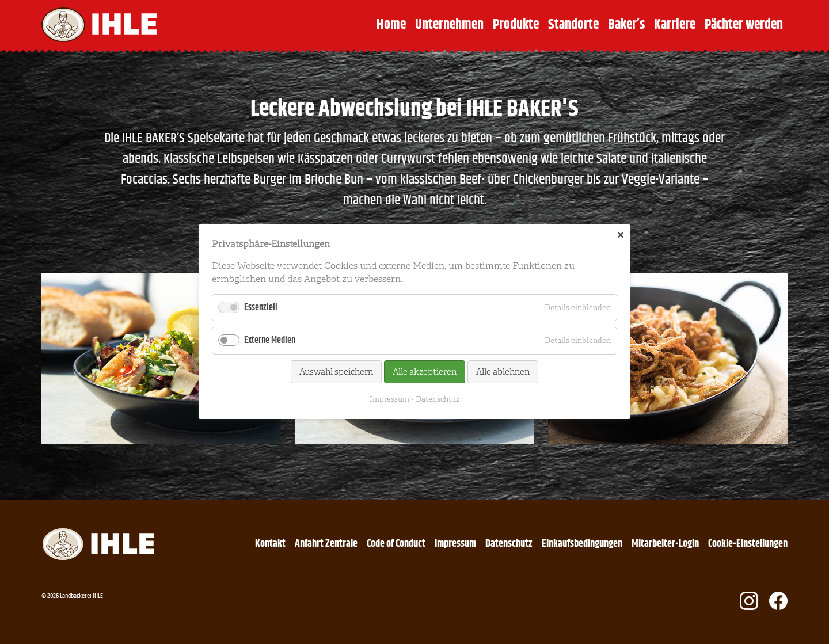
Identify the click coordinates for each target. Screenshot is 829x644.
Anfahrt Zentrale (326, 544)
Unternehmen (449, 25)
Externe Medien (270, 341)
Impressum (455, 544)
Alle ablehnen (503, 372)
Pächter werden (744, 25)
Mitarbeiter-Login (665, 544)
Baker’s (626, 25)
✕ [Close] (620, 235)
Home (391, 25)
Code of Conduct (396, 544)
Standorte (573, 25)
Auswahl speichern (336, 372)
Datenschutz (509, 544)
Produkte (516, 25)
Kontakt (270, 544)
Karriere (675, 25)
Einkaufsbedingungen (582, 544)
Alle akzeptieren (425, 372)
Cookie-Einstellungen (748, 544)
